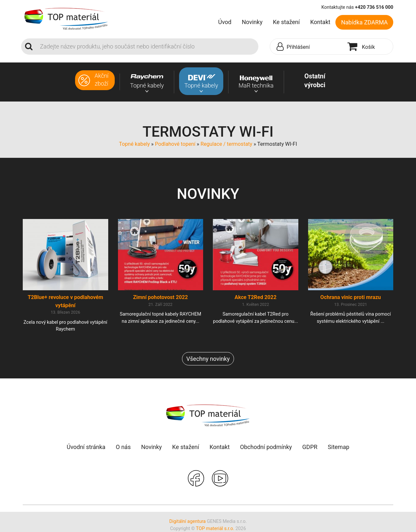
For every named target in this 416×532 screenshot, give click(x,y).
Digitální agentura (188, 521)
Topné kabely (134, 144)
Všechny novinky (208, 359)
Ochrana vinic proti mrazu (351, 297)
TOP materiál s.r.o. (215, 529)
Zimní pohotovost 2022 (160, 297)
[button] (307, 47)
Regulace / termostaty (226, 144)
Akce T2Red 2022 (256, 297)
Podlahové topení (175, 144)
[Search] (147, 47)
